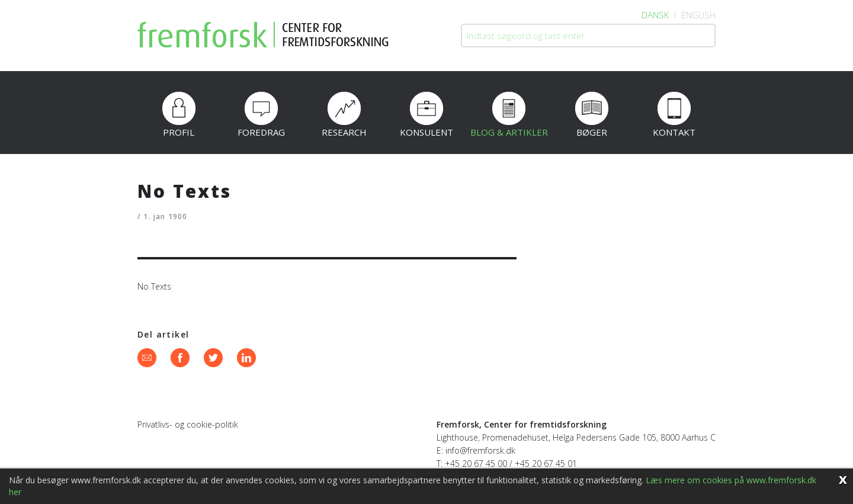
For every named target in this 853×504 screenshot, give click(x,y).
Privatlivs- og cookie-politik (188, 424)
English (698, 15)
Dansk (655, 15)
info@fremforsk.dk (480, 450)
